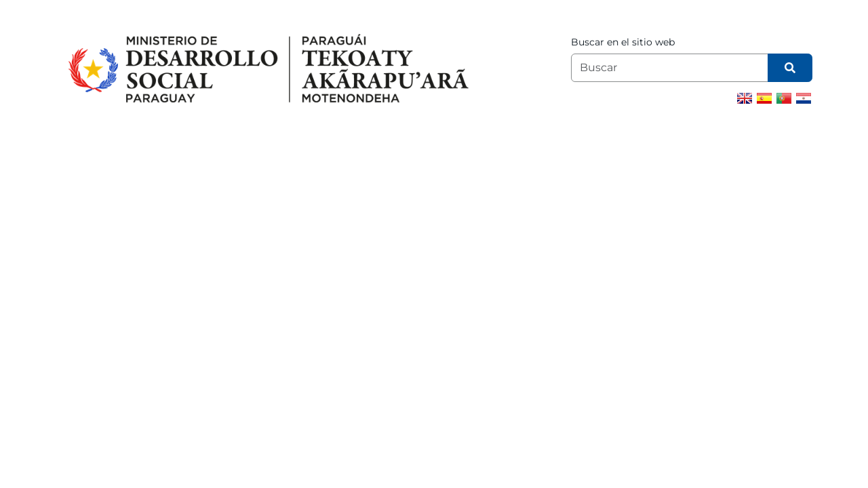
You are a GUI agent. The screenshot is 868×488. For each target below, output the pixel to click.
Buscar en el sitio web (623, 42)
